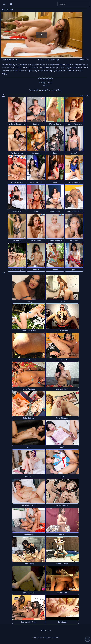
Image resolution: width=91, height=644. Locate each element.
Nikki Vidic (29, 535)
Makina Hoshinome (17, 124)
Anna (15, 60)
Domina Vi (29, 476)
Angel (74, 153)
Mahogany (36, 153)
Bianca (36, 270)
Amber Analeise (55, 240)
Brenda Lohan (62, 564)
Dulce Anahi (17, 240)
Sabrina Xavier (62, 505)
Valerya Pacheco (74, 211)
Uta (62, 476)
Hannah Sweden (29, 593)
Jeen (74, 270)
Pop (62, 447)
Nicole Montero (62, 331)
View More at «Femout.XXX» (45, 90)
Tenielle (55, 270)
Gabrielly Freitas (29, 331)
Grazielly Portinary (74, 124)
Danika (36, 124)
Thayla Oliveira (29, 360)
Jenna (36, 211)
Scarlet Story (17, 211)
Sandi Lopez (29, 564)
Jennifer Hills (62, 360)
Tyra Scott (62, 622)
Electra (62, 535)
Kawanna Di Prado (29, 622)
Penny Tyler (55, 211)
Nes (29, 447)
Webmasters (45, 630)
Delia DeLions (29, 418)
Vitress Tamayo (74, 182)
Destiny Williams (29, 505)
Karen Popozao (29, 389)
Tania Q (29, 302)
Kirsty (55, 153)
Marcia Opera (55, 124)
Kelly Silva (74, 240)
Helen (62, 302)
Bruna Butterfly (36, 182)
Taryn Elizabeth (62, 418)
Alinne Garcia (17, 182)
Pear (55, 182)
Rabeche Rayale (17, 270)
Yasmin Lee (62, 593)
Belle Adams (36, 240)
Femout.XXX (8, 9)
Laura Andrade (62, 389)
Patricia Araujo (17, 153)
